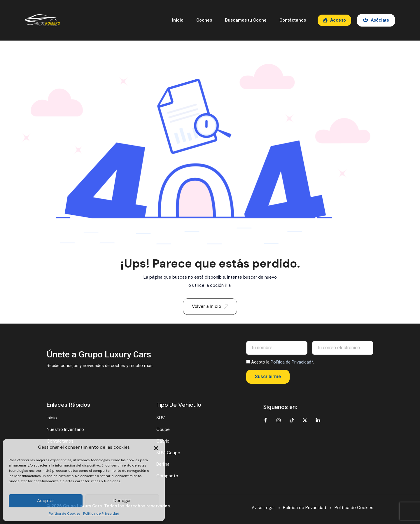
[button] (156, 448)
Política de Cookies (64, 513)
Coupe (163, 429)
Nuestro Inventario (65, 429)
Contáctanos (293, 20)
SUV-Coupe (168, 453)
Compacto (167, 476)
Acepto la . (283, 362)
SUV (161, 418)
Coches (204, 20)
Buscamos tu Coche (246, 20)
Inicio (178, 20)
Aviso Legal (263, 508)
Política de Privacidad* (292, 362)
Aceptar (46, 501)
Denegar (122, 501)
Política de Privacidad (101, 513)
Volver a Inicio (210, 306)
